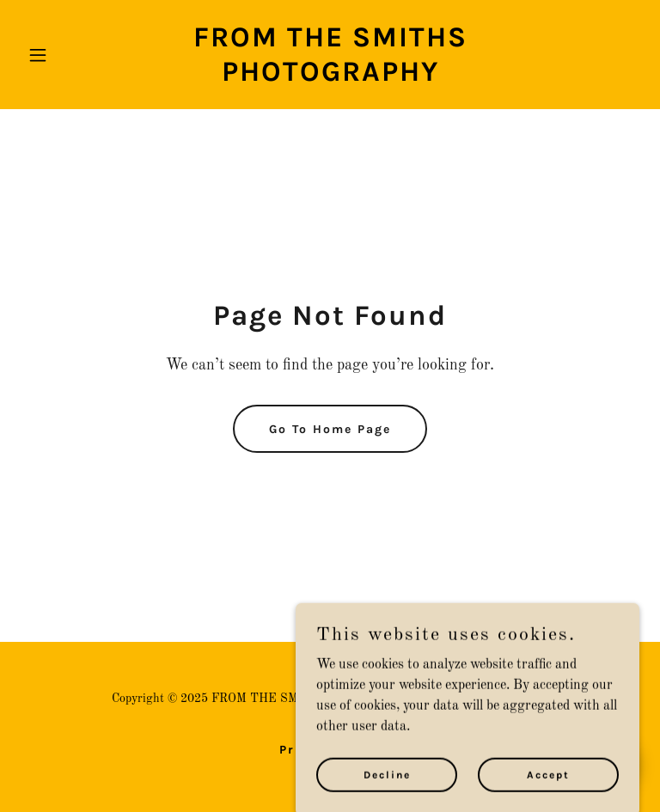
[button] (67, 55)
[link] (330, 77)
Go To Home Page (330, 429)
